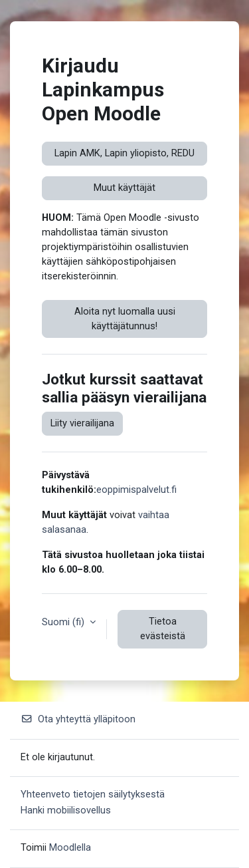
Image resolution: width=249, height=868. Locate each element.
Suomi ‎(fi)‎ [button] (64, 622)
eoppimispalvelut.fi (136, 490)
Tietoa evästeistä (163, 629)
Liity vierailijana (82, 423)
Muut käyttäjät (124, 188)
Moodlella (70, 847)
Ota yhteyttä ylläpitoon (78, 719)
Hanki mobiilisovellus (66, 810)
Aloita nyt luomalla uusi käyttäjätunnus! (125, 319)
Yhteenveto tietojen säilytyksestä (93, 794)
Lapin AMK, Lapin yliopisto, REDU (124, 153)
